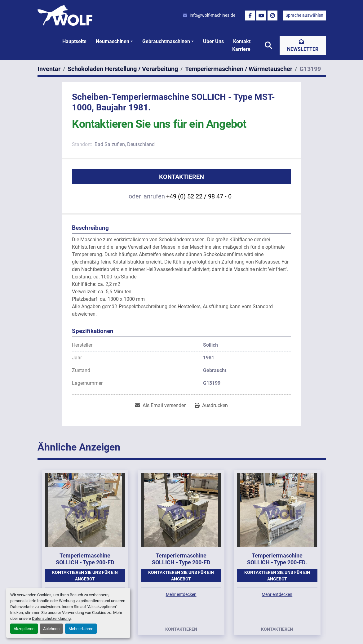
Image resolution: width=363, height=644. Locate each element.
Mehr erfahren (81, 629)
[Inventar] (49, 69)
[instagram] (272, 16)
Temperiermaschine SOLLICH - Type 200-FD (85, 559)
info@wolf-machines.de (212, 15)
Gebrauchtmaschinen (166, 41)
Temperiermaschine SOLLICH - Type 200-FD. (277, 559)
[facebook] (250, 16)
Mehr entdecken (181, 594)
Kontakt (242, 41)
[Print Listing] (211, 406)
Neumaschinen (113, 41)
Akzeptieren (24, 629)
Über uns (213, 41)
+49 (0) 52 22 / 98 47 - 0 (199, 196)
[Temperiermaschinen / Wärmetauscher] (239, 69)
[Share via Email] (161, 406)
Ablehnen (51, 629)
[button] (114, 42)
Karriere (241, 49)
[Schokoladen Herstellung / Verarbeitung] (123, 69)
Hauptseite (74, 41)
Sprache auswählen (304, 15)
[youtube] (261, 16)
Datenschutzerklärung (51, 618)
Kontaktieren (181, 177)
